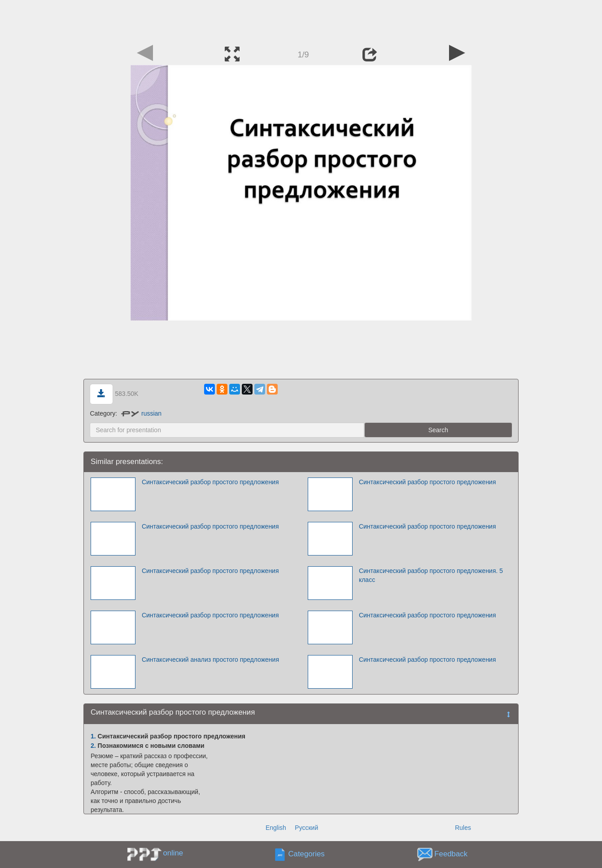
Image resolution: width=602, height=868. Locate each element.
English (276, 828)
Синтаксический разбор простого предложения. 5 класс (431, 575)
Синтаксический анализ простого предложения (210, 660)
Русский (306, 828)
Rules (463, 828)
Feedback (451, 854)
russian (141, 413)
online (173, 853)
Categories (307, 854)
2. (93, 746)
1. (93, 736)
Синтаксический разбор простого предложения (210, 482)
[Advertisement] (301, 20)
